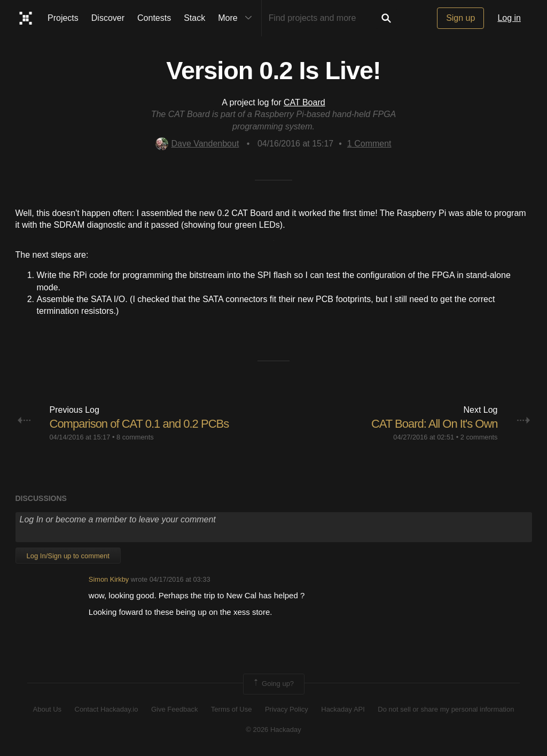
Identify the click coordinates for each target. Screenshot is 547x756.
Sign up (460, 18)
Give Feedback (174, 709)
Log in (509, 18)
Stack (194, 18)
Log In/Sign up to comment (68, 556)
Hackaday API (343, 709)
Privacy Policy (287, 709)
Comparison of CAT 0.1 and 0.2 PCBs (139, 424)
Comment (369, 144)
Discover (108, 18)
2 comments (479, 437)
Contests (154, 18)
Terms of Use (232, 709)
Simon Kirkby (109, 579)
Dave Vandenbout (197, 144)
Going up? (273, 684)
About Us (47, 709)
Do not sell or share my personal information (446, 709)
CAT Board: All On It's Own (435, 424)
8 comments (135, 437)
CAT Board (304, 102)
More (237, 18)
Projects (63, 18)
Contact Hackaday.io (107, 709)
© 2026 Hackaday (273, 730)
